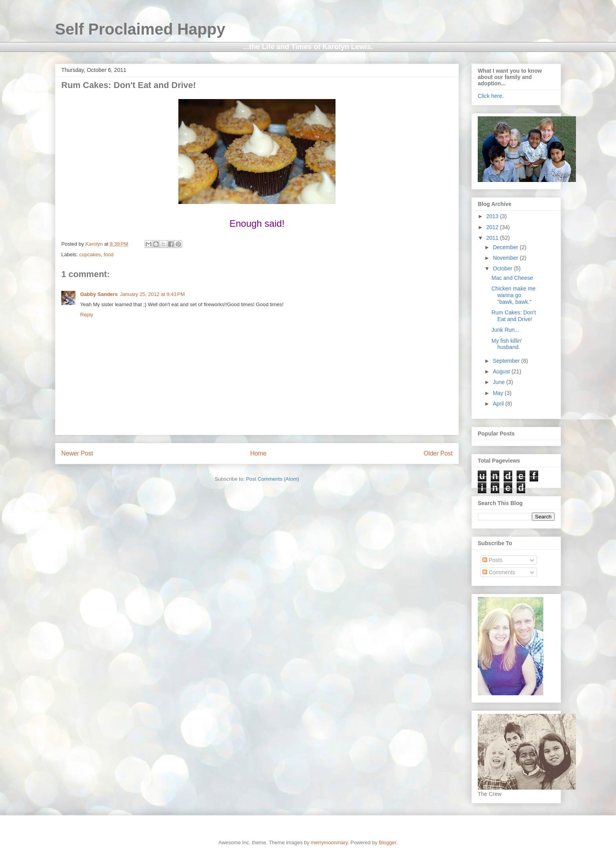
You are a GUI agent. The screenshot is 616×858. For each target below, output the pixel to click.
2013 (493, 216)
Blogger (387, 842)
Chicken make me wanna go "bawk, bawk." (513, 295)
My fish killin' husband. (507, 344)
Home (258, 453)
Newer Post (77, 453)
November (506, 258)
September (507, 361)
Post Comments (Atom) (272, 479)
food (109, 254)
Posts (492, 560)
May (499, 393)
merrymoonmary (329, 842)
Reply (87, 315)
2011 (493, 238)
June (499, 382)
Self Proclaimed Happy (140, 29)
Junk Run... (505, 330)
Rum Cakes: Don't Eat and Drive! (514, 316)
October (503, 268)
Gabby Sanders (99, 294)
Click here (490, 96)
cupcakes (90, 254)
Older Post (438, 453)
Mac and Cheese (512, 278)
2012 (493, 227)
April (499, 404)
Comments (499, 572)
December (506, 247)
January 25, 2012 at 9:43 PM (152, 294)
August (502, 371)
